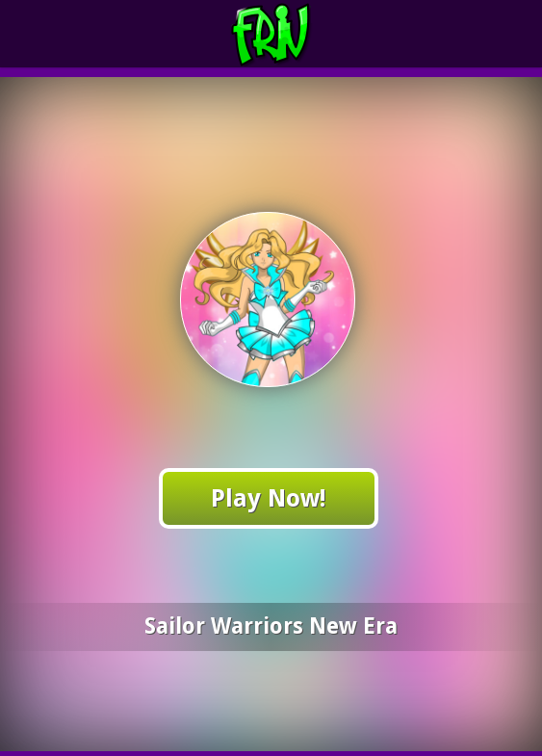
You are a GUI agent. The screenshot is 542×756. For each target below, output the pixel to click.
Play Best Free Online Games (307, 34)
